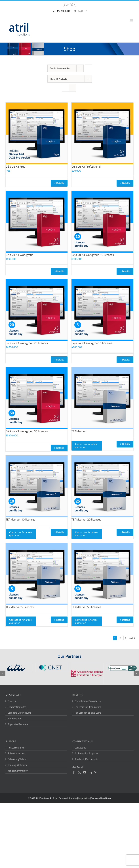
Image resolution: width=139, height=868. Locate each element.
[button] (3, 673)
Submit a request (17, 753)
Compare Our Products (20, 713)
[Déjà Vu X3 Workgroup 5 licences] (102, 310)
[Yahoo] (96, 772)
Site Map (73, 798)
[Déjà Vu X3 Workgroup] (37, 222)
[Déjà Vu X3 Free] (37, 133)
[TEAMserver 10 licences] (37, 486)
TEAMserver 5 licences (20, 607)
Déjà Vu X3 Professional (86, 167)
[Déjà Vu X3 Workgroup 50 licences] (37, 398)
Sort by (60, 68)
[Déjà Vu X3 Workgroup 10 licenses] (102, 222)
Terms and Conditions (101, 798)
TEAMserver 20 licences (86, 519)
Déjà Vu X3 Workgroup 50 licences (27, 431)
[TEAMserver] (102, 398)
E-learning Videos (17, 759)
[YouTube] (85, 772)
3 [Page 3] (125, 638)
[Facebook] (74, 772)
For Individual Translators (88, 701)
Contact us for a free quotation (86, 446)
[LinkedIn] (90, 772)
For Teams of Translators (88, 707)
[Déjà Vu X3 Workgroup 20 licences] (37, 310)
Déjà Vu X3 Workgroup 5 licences (92, 343)
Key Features (15, 718)
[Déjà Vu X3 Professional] (102, 133)
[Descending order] (88, 65)
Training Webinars (17, 765)
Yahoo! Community (18, 771)
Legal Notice (84, 798)
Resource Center (16, 747)
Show (58, 79)
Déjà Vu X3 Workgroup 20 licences (27, 343)
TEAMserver (79, 431)
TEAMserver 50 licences (86, 607)
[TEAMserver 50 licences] (102, 574)
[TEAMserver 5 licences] (37, 574)
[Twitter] (79, 772)
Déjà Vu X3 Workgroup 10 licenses (93, 255)
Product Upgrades (17, 707)
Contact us (80, 747)
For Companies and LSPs (88, 713)
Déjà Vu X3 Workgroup (19, 255)
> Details (59, 183)
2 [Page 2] (120, 638)
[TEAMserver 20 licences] (102, 486)
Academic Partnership (86, 759)
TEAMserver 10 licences (20, 519)
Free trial (12, 701)
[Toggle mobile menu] (132, 21)
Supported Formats (18, 724)
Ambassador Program (86, 753)
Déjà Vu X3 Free (15, 167)
